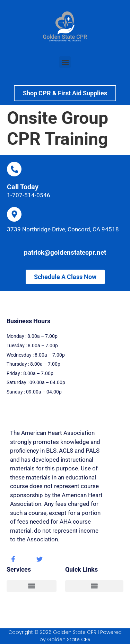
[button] (65, 62)
